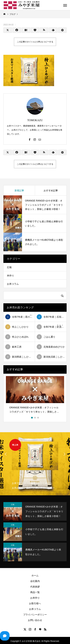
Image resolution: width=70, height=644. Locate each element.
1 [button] (32, 418)
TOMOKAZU (35, 120)
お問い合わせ (35, 620)
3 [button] (38, 418)
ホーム (35, 575)
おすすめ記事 (51, 190)
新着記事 (19, 190)
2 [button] (35, 418)
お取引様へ (35, 603)
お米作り (35, 598)
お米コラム (13, 284)
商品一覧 (35, 592)
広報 (9, 267)
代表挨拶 (35, 587)
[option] (35, 396)
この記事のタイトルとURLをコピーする (35, 42)
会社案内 (35, 581)
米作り (10, 276)
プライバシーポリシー (35, 615)
